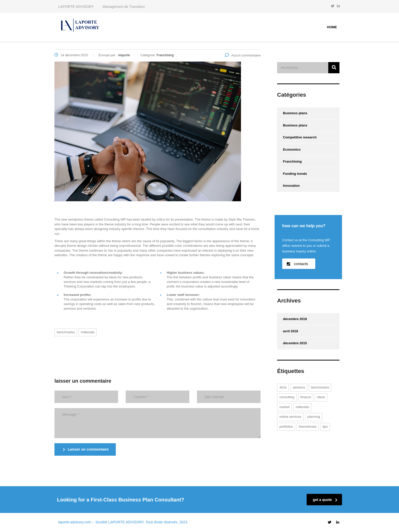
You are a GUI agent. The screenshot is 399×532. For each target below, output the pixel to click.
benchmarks (66, 332)
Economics (292, 149)
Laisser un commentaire (86, 449)
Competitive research (300, 137)
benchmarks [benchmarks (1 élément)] (320, 387)
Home (332, 27)
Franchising (292, 161)
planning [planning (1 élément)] (314, 417)
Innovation (291, 186)
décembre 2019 (295, 319)
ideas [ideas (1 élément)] (321, 397)
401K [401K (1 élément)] (283, 387)
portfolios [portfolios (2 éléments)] (286, 427)
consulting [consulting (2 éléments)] (287, 397)
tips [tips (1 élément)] (325, 427)
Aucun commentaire (243, 55)
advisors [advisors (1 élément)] (299, 387)
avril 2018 (290, 331)
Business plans (295, 113)
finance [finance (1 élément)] (306, 397)
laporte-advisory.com (75, 522)
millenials (88, 332)
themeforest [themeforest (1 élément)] (308, 427)
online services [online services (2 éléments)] (290, 417)
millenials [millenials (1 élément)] (302, 407)
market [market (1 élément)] (284, 407)
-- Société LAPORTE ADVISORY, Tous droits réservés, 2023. (140, 522)
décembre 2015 (295, 343)
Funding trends (295, 174)
